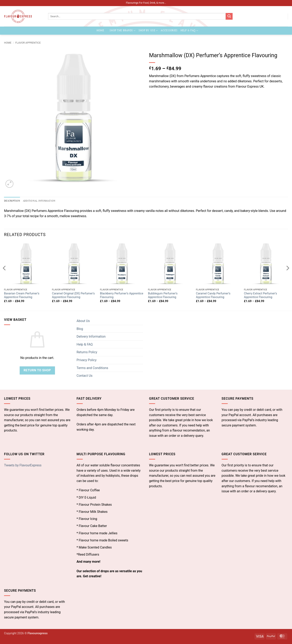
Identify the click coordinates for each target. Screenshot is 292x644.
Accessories (169, 31)
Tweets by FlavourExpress (23, 465)
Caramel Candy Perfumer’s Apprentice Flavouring (213, 295)
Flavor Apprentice (28, 43)
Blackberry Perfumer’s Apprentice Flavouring (122, 295)
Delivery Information (91, 336)
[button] (9, 184)
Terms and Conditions (92, 368)
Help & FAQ (189, 31)
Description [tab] (12, 201)
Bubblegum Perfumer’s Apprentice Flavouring (163, 295)
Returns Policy (87, 352)
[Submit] (229, 16)
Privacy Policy (87, 360)
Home (100, 31)
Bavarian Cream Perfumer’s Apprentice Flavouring (22, 295)
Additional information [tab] (39, 201)
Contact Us (85, 376)
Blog (80, 329)
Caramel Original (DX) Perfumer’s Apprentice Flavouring (73, 295)
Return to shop (37, 370)
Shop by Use (148, 31)
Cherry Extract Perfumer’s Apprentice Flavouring (260, 295)
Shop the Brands (123, 31)
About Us (83, 321)
